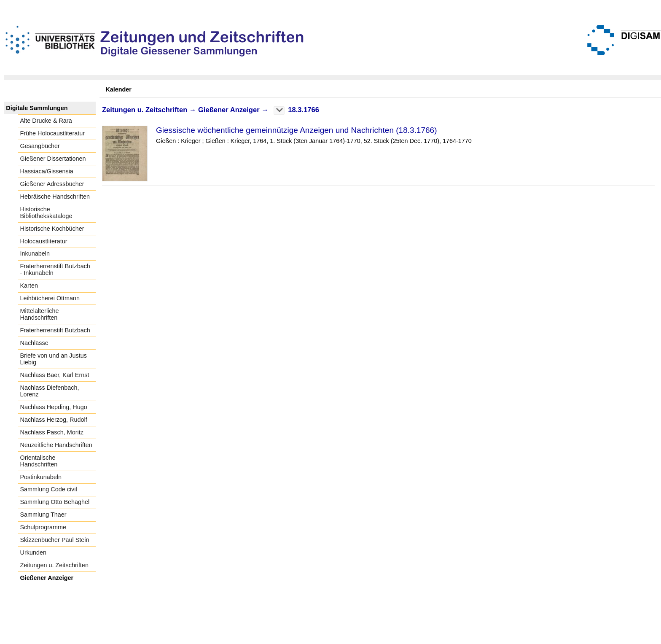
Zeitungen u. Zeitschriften (54, 565)
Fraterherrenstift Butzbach (55, 330)
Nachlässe (34, 343)
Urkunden (33, 552)
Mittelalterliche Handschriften (40, 314)
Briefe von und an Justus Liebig (54, 359)
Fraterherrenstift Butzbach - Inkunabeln (55, 269)
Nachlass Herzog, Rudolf (54, 420)
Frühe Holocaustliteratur (53, 133)
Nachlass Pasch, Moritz (52, 432)
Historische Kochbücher (52, 229)
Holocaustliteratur (44, 241)
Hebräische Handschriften (55, 197)
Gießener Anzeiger (47, 578)
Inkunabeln (35, 253)
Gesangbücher (40, 146)
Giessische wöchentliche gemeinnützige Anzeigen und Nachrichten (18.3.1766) (296, 130)
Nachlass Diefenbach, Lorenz (50, 391)
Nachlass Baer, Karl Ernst (55, 375)
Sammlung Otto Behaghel (55, 502)
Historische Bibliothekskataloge (46, 213)
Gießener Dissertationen (53, 159)
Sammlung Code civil (49, 489)
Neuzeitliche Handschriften (56, 445)
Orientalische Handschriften (39, 461)
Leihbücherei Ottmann (50, 298)
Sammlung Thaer (43, 515)
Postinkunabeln (41, 477)
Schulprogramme (43, 527)
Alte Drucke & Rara (46, 121)
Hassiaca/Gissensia (47, 171)
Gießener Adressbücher (52, 184)
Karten (29, 286)
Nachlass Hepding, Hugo (54, 407)
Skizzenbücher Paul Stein (55, 540)
